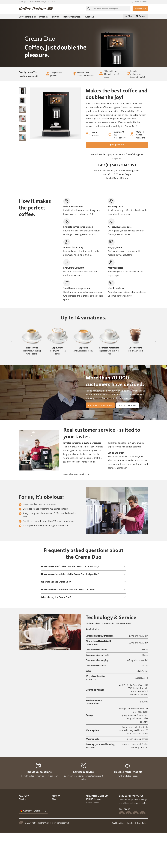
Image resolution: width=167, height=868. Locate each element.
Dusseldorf (124, 838)
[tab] (84, 567)
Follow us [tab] (124, 843)
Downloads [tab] (108, 623)
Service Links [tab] (92, 629)
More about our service (76, 474)
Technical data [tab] (93, 623)
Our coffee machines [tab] (97, 796)
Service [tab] (56, 796)
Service (56, 17)
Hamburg (131, 832)
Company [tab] (24, 796)
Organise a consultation (100, 405)
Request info (140, 9)
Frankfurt (133, 835)
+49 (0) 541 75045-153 (49, 2)
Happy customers (127, 405)
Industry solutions (72, 17)
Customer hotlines (139, 2)
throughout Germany (128, 828)
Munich (122, 835)
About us (90, 17)
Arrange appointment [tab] (131, 796)
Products (44, 17)
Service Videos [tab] (124, 623)
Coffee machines (27, 17)
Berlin (141, 832)
